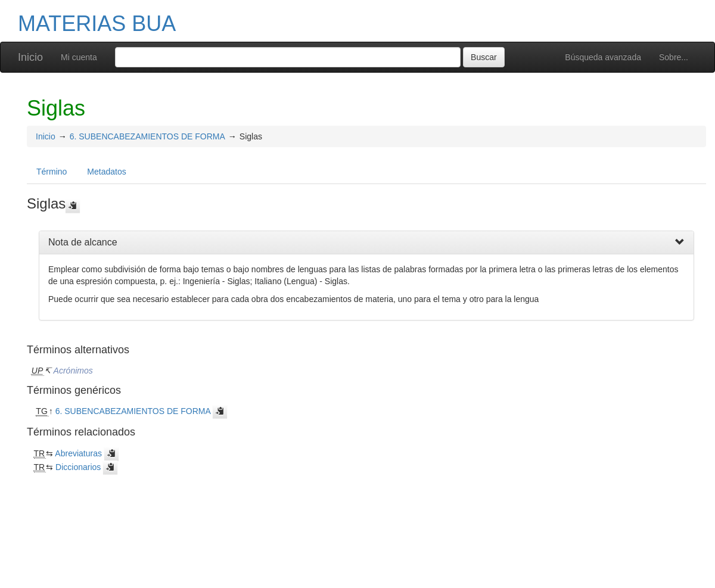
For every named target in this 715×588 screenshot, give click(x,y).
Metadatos (106, 172)
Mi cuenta (79, 57)
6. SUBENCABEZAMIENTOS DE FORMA (147, 136)
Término (52, 172)
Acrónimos (73, 371)
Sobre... (674, 57)
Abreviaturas (78, 453)
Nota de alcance (83, 242)
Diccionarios (78, 467)
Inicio (30, 57)
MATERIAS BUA (97, 24)
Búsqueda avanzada (603, 57)
